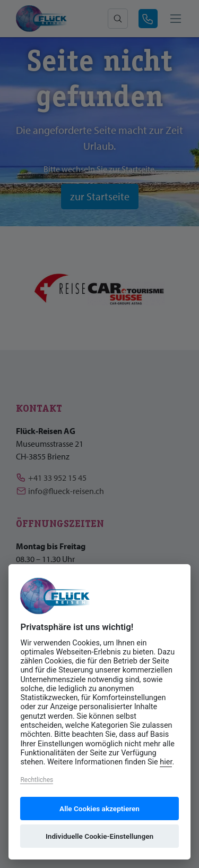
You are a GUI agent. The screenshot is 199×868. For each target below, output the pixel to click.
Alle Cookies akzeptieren (99, 809)
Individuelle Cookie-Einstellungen (99, 836)
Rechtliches (37, 780)
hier (166, 762)
